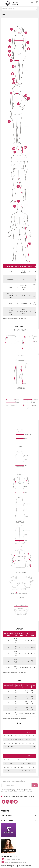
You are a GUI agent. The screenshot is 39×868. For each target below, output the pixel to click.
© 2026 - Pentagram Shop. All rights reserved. (16, 866)
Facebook (3, 802)
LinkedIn (16, 802)
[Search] (19, 9)
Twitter (8, 802)
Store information (9, 856)
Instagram (12, 802)
